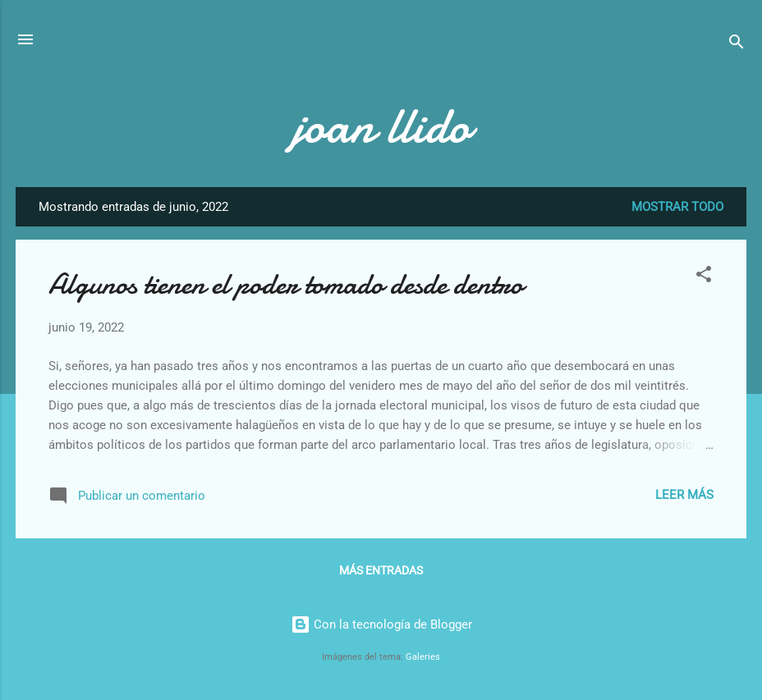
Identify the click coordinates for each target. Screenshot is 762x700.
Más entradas (381, 570)
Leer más (684, 495)
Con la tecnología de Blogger (381, 625)
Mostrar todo (677, 207)
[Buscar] (737, 45)
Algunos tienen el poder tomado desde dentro (286, 284)
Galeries (423, 657)
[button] (704, 277)
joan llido (381, 126)
